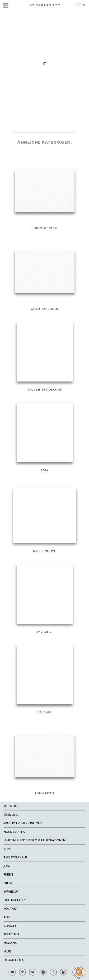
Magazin (10, 943)
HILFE (7, 951)
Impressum (11, 892)
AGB (7, 917)
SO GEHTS (11, 806)
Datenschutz (14, 900)
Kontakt (11, 909)
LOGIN (80, 5)
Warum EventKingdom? (23, 823)
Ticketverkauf (15, 857)
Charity (10, 926)
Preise (8, 883)
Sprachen (11, 934)
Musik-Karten (14, 832)
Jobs (7, 866)
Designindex (14, 960)
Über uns (11, 815)
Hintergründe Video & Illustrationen (35, 840)
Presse (8, 874)
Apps (7, 849)
